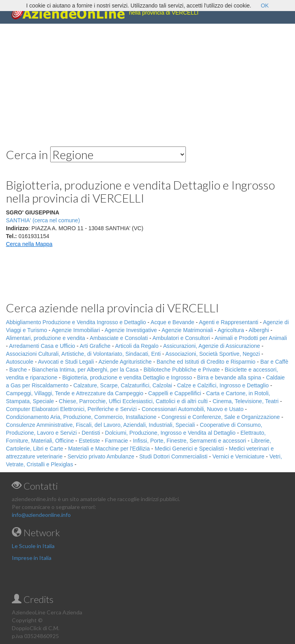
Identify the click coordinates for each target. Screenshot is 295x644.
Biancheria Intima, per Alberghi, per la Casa (85, 370)
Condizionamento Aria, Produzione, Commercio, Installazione (81, 417)
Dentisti (91, 433)
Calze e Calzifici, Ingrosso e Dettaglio (223, 385)
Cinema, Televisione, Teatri (246, 401)
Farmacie (116, 441)
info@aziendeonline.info (41, 515)
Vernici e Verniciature (238, 456)
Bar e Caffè (274, 362)
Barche (18, 370)
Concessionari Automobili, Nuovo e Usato (193, 409)
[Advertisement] (147, 79)
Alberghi (259, 330)
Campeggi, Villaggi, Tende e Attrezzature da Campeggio (75, 393)
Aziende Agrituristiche (125, 362)
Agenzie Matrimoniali (187, 330)
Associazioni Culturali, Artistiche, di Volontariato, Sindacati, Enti (83, 354)
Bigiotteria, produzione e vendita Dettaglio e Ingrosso (127, 377)
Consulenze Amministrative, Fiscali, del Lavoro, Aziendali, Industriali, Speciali (100, 425)
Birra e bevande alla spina (229, 377)
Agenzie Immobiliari (76, 330)
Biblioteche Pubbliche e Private (182, 370)
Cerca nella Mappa (29, 244)
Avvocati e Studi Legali (66, 362)
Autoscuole (20, 362)
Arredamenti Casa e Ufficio (42, 346)
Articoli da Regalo (137, 346)
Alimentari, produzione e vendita (45, 338)
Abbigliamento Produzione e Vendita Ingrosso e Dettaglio (76, 322)
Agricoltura (231, 330)
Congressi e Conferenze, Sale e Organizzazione (221, 417)
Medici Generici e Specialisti (189, 449)
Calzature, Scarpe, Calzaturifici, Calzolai (123, 385)
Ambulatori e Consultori (181, 338)
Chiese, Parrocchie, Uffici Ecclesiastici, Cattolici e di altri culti (133, 401)
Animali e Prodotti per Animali (251, 338)
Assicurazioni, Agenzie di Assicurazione (211, 346)
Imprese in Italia (32, 558)
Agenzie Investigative (131, 330)
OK (265, 6)
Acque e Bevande (173, 322)
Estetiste (89, 441)
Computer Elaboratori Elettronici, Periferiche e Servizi (71, 409)
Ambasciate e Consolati (119, 338)
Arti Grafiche (95, 346)
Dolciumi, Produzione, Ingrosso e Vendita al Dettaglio (170, 433)
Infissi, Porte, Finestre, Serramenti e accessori (189, 441)
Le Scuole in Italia (33, 546)
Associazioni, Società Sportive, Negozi (213, 354)
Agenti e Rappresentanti (229, 322)
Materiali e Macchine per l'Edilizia (109, 449)
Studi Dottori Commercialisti (173, 456)
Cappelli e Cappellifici (175, 393)
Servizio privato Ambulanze (101, 456)
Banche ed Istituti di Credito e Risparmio (206, 362)
